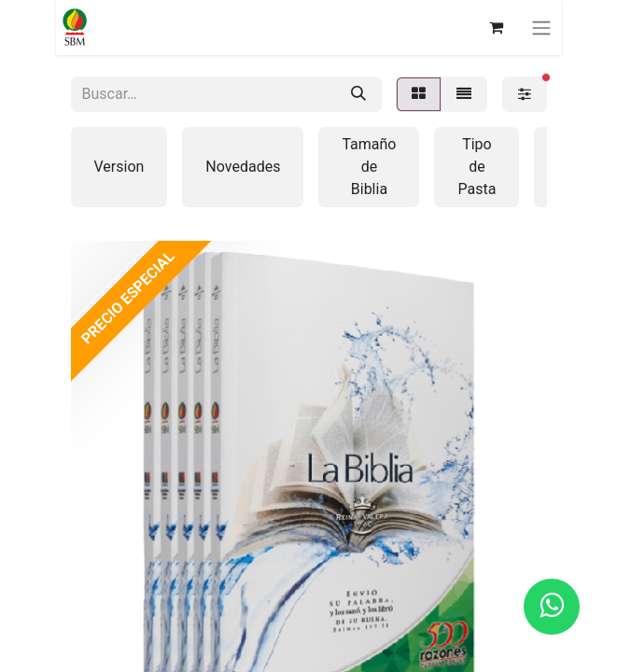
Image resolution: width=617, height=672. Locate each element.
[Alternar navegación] (541, 28)
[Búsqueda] (358, 94)
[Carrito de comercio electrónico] (496, 27)
